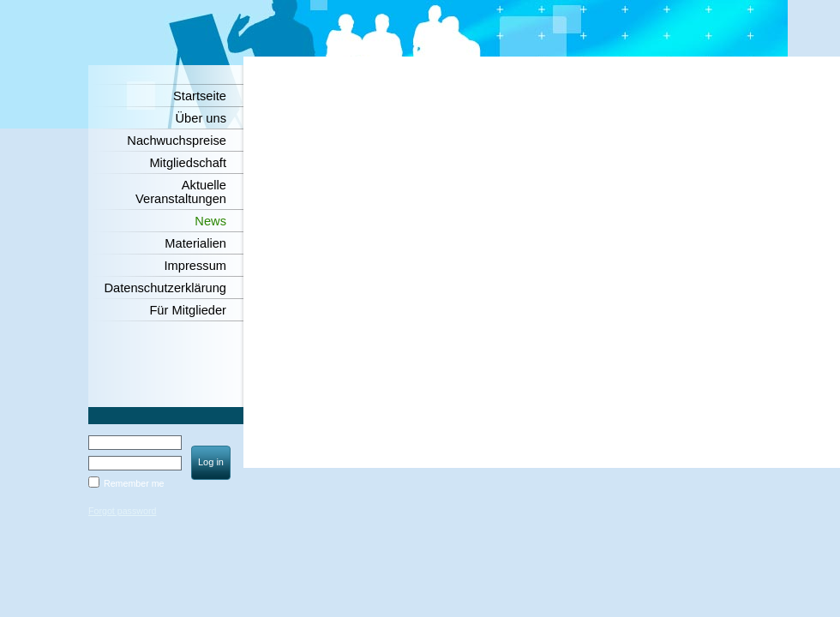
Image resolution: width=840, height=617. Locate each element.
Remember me (134, 483)
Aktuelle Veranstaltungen (181, 192)
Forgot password (122, 511)
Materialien (195, 243)
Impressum (195, 266)
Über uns (201, 118)
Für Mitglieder (188, 310)
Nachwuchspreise (177, 141)
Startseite (200, 96)
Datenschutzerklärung (165, 288)
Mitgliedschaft (188, 163)
